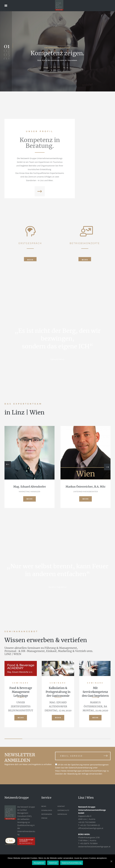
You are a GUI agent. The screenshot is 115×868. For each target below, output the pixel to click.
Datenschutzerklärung (72, 863)
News (44, 806)
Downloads (47, 810)
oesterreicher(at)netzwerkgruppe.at (94, 847)
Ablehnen (53, 863)
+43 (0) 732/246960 (87, 822)
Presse (44, 818)
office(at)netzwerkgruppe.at (91, 828)
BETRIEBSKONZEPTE (85, 285)
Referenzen (47, 814)
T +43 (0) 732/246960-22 (89, 825)
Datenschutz (63, 810)
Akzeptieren (39, 863)
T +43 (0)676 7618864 (88, 843)
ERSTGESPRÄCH (30, 285)
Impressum (62, 814)
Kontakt (61, 806)
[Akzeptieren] (111, 861)
